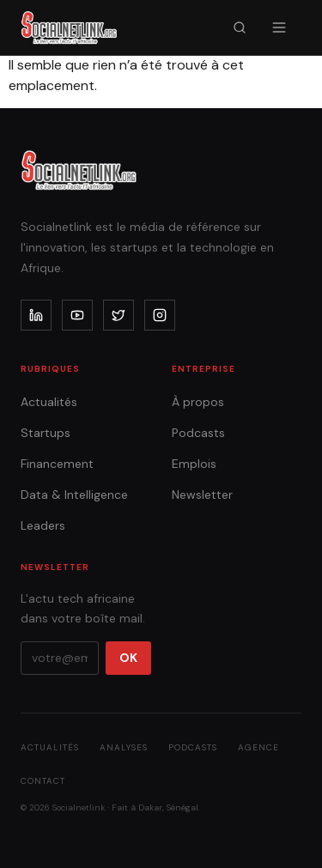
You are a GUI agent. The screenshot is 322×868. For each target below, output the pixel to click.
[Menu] (279, 27)
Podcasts (198, 433)
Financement (57, 464)
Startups (46, 433)
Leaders (43, 525)
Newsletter (202, 495)
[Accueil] (69, 27)
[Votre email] (60, 658)
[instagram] (160, 315)
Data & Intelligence (74, 495)
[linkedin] (36, 315)
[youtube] (77, 315)
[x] (118, 315)
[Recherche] (240, 27)
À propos (198, 402)
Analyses (124, 747)
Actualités (49, 402)
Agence (258, 747)
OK (128, 658)
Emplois (194, 464)
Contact (43, 781)
